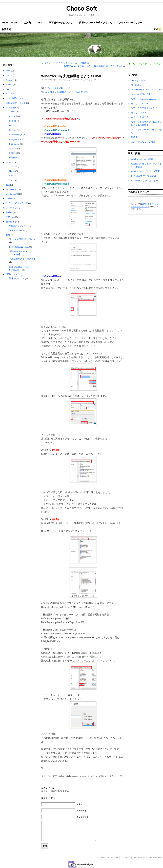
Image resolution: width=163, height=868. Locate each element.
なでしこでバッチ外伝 (17, 203)
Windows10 (11, 189)
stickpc (61, 776)
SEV (40, 23)
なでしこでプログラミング (144, 108)
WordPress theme (155, 857)
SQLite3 (13, 153)
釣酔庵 (134, 137)
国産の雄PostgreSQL (19, 247)
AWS (8, 71)
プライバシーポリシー (131, 23)
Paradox (13, 130)
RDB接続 (10, 107)
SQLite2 (13, 148)
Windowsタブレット (19, 226)
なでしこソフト (139, 113)
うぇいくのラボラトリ (142, 94)
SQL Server (14, 144)
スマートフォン (14, 208)
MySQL (13, 121)
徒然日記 (10, 217)
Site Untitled (137, 85)
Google (9, 80)
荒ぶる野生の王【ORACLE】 (23, 259)
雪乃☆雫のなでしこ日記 (143, 142)
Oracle (12, 125)
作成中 (9, 212)
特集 (8, 235)
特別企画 (10, 222)
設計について (12, 274)
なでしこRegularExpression (144, 99)
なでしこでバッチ (140, 103)
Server (9, 162)
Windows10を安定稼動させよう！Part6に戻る (65, 92)
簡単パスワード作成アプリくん (96, 23)
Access (12, 112)
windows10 (85, 776)
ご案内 (27, 23)
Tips (8, 185)
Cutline (126, 857)
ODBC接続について (15, 98)
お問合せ (6, 29)
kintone (9, 85)
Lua (8, 89)
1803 (55, 776)
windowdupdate (72, 776)
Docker (9, 75)
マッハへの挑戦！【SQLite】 (23, 239)
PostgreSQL (15, 139)
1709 (49, 776)
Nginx (12, 171)
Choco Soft (81, 9)
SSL (11, 180)
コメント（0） (64, 80)
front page (9, 23)
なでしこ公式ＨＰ (140, 117)
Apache (13, 166)
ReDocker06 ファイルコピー (145, 181)
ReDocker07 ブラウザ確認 (143, 176)
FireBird (13, 116)
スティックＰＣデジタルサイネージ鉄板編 (67, 63)
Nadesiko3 (11, 94)
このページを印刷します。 (59, 88)
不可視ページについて (61, 23)
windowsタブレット (100, 776)
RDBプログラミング (16, 103)
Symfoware (14, 158)
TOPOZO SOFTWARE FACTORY (147, 90)
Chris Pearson (139, 857)
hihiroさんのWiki (139, 80)
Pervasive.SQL (16, 135)
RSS (156, 29)
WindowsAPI (12, 194)
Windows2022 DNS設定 (142, 159)
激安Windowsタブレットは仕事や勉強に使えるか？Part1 (93, 66)
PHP (11, 176)
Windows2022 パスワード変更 (145, 171)
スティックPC (16, 230)
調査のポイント (17, 279)
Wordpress (11, 199)
